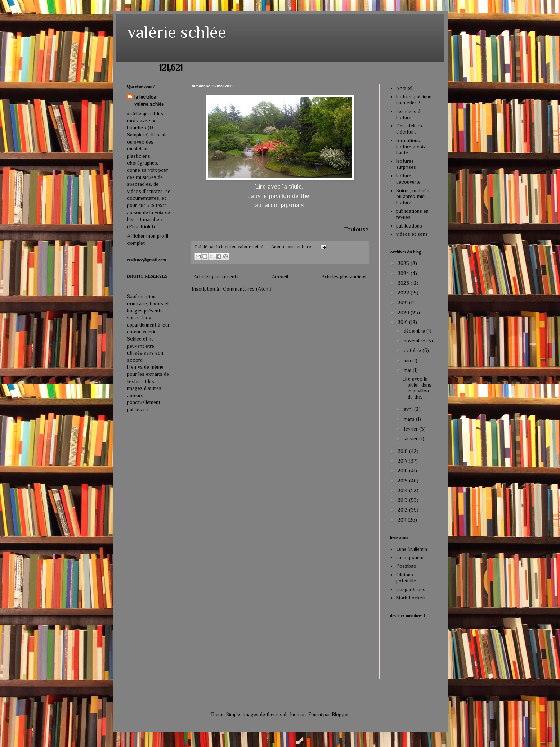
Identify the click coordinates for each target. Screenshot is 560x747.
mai (408, 370)
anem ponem (410, 557)
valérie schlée (177, 32)
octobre (413, 350)
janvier (411, 438)
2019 (403, 322)
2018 (403, 451)
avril (409, 409)
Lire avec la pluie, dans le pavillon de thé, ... (417, 388)
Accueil (280, 276)
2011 (403, 520)
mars (410, 419)
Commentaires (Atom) (247, 289)
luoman (298, 714)
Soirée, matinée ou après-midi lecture (413, 197)
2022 (404, 293)
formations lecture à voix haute (411, 147)
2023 (404, 283)
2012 (403, 510)
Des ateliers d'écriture (409, 129)
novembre (415, 341)
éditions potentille (406, 578)
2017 (403, 461)
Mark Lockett (411, 598)
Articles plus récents (216, 276)
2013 (403, 500)
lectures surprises (406, 164)
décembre (415, 331)
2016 (403, 471)
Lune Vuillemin (412, 549)
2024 (404, 273)
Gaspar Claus (411, 589)
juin (408, 360)
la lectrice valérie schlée (149, 100)
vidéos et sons (412, 234)
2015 (403, 481)
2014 (403, 490)
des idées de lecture (409, 114)
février (411, 429)
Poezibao (406, 566)
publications (409, 226)
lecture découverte (408, 179)
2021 (403, 302)
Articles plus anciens (344, 276)
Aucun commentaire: (292, 247)
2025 (404, 263)
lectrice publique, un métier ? (414, 100)
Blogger (340, 714)
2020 (404, 312)
